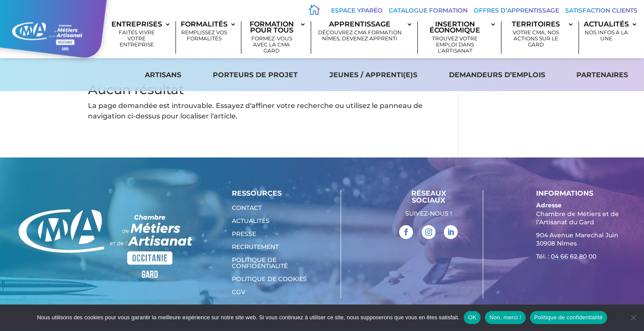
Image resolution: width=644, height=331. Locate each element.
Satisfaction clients (601, 10)
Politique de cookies (269, 279)
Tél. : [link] (566, 257)
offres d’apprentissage (516, 10)
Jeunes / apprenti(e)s (373, 75)
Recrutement (255, 247)
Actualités (606, 31)
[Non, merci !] (633, 318)
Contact (247, 208)
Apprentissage (360, 31)
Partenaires (602, 75)
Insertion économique (455, 38)
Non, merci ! (505, 317)
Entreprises (137, 34)
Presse (244, 234)
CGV (239, 292)
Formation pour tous (272, 38)
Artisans (163, 75)
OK (472, 317)
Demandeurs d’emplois (497, 75)
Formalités (204, 31)
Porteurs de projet (255, 75)
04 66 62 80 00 (574, 256)
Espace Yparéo (357, 10)
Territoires (536, 34)
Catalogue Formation (428, 10)
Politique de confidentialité (260, 263)
